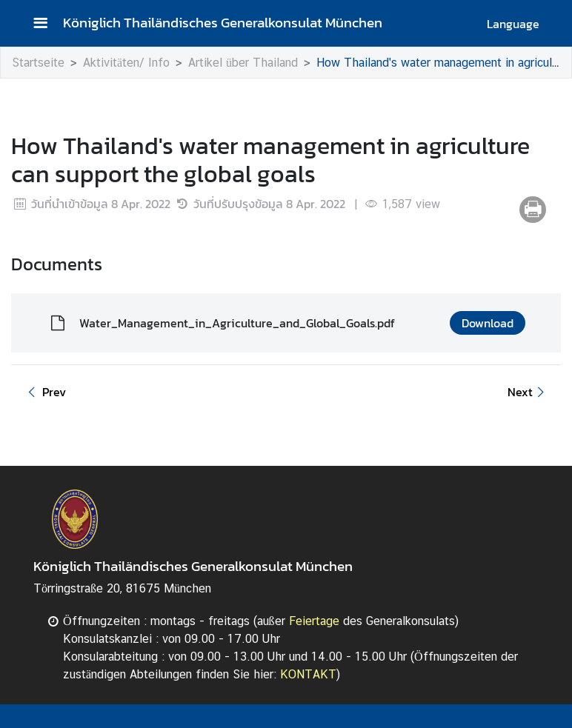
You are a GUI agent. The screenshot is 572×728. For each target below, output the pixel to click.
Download (488, 323)
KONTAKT (308, 674)
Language (513, 24)
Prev (44, 392)
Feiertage (314, 621)
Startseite (38, 63)
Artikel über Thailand (243, 63)
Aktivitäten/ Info (126, 63)
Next (528, 392)
